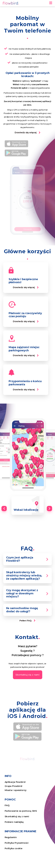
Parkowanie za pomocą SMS (21, 811)
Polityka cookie (13, 848)
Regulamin (11, 837)
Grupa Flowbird (13, 786)
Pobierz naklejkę (14, 822)
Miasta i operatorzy (16, 790)
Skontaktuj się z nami (17, 816)
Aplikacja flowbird (15, 782)
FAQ (7, 805)
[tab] (27, 559)
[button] (28, 133)
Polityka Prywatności (17, 843)
